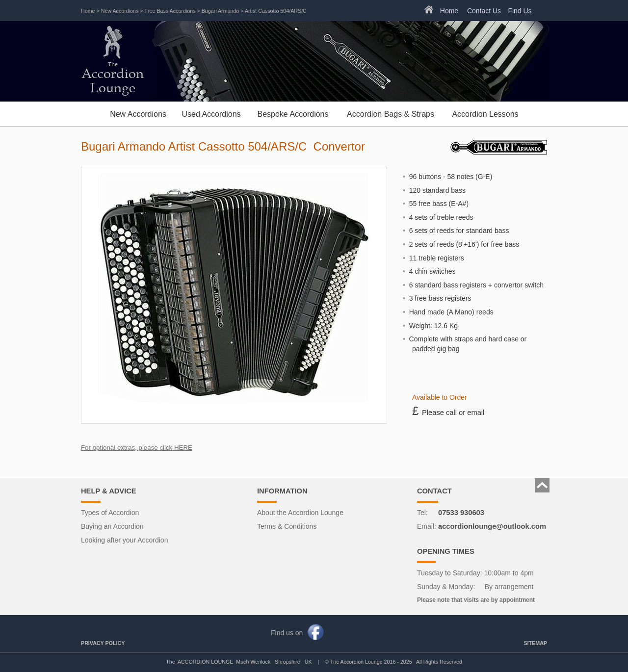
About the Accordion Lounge (300, 513)
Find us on (287, 633)
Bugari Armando (221, 11)
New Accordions (120, 11)
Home (88, 11)
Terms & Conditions (287, 526)
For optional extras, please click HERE (137, 448)
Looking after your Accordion (124, 540)
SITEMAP (535, 643)
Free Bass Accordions (170, 11)
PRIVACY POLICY (103, 643)
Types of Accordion (110, 513)
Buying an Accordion (112, 526)
